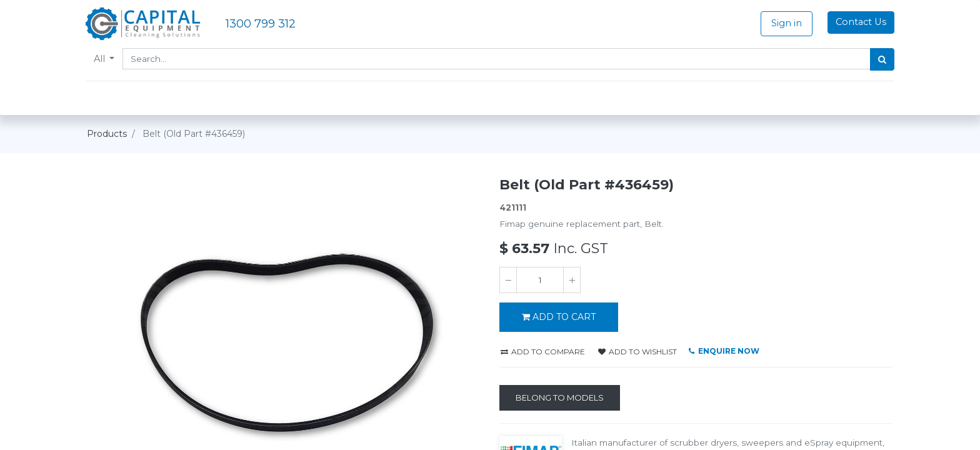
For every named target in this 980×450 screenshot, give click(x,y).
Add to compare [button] (543, 352)
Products (107, 134)
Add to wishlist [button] (637, 352)
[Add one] (572, 280)
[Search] (881, 59)
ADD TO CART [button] (559, 317)
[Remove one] (508, 280)
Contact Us (860, 22)
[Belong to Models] (560, 398)
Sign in (785, 23)
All (102, 59)
